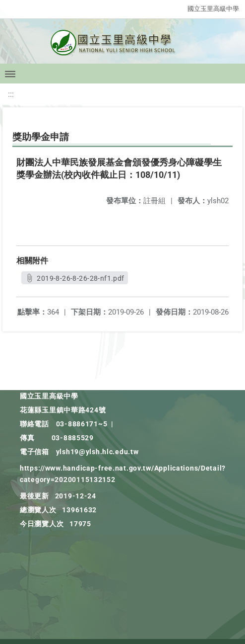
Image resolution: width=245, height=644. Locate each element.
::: (11, 94)
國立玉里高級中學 (213, 9)
